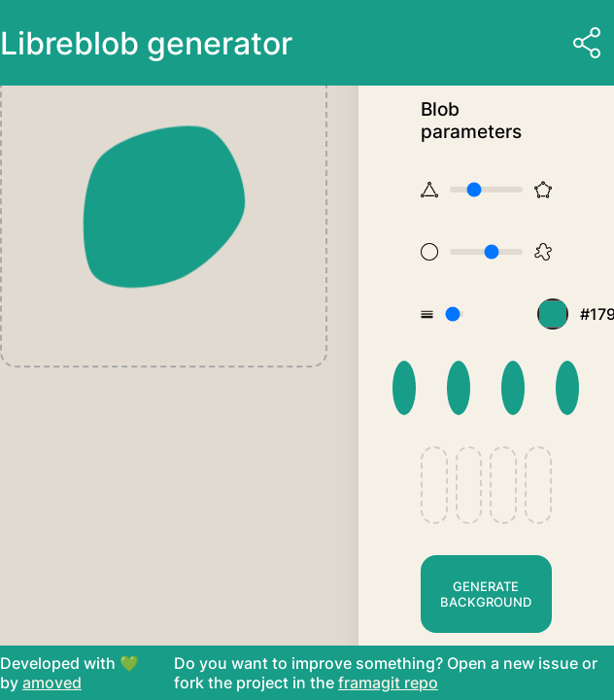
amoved (52, 682)
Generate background (486, 594)
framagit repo (388, 682)
